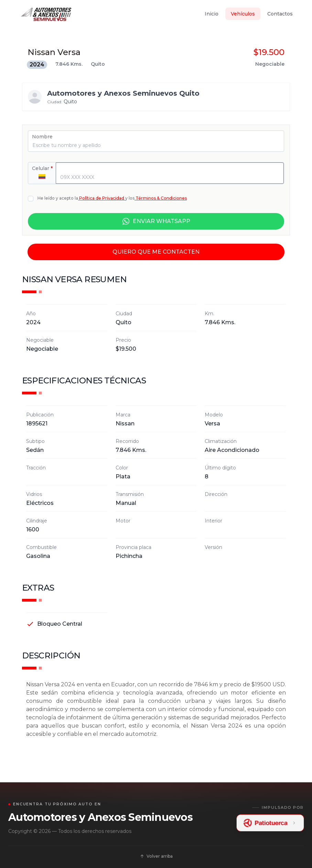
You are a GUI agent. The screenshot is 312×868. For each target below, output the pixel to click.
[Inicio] (46, 14)
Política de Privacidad (102, 198)
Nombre (42, 137)
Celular (42, 168)
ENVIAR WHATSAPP (156, 221)
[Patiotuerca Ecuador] (270, 823)
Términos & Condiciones (161, 198)
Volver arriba (156, 856)
